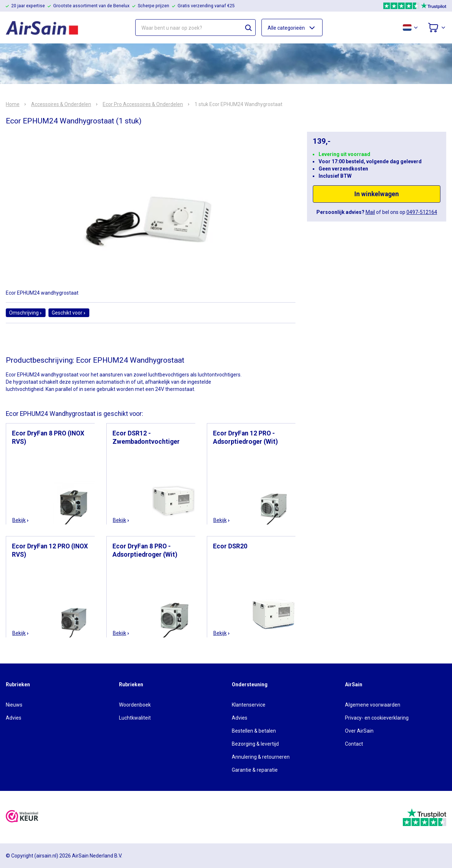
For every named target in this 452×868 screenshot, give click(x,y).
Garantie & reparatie (255, 770)
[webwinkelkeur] (22, 817)
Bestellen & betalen (254, 731)
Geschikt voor (69, 313)
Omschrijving (26, 313)
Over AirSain (359, 731)
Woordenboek (135, 705)
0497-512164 (422, 212)
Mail (370, 212)
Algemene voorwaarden (373, 705)
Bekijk (21, 520)
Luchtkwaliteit (135, 718)
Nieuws (14, 705)
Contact (354, 744)
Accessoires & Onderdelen (61, 104)
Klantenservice (249, 705)
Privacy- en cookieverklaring (377, 718)
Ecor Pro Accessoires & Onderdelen (143, 104)
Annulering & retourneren (261, 757)
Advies (14, 718)
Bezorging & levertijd (255, 744)
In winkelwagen (377, 194)
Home (13, 104)
